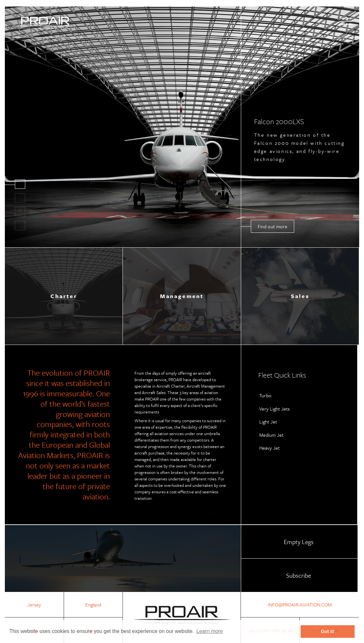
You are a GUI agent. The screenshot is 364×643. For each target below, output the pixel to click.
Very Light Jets (274, 409)
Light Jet (268, 422)
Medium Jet (271, 435)
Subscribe (299, 575)
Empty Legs (299, 542)
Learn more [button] (209, 631)
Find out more (273, 226)
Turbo (265, 395)
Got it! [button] (328, 631)
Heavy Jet (269, 448)
